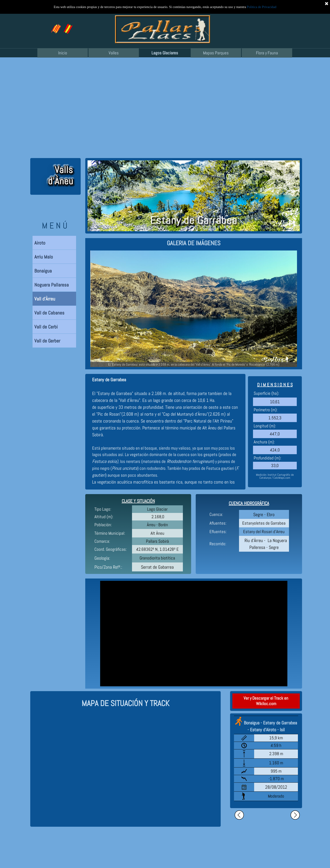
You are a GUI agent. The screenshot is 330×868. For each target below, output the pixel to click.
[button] (68, 26)
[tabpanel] (194, 243)
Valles (114, 53)
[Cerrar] (327, 3)
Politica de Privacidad (262, 7)
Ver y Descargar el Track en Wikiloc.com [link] (266, 701)
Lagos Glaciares (165, 53)
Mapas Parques (216, 53)
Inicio (63, 53)
